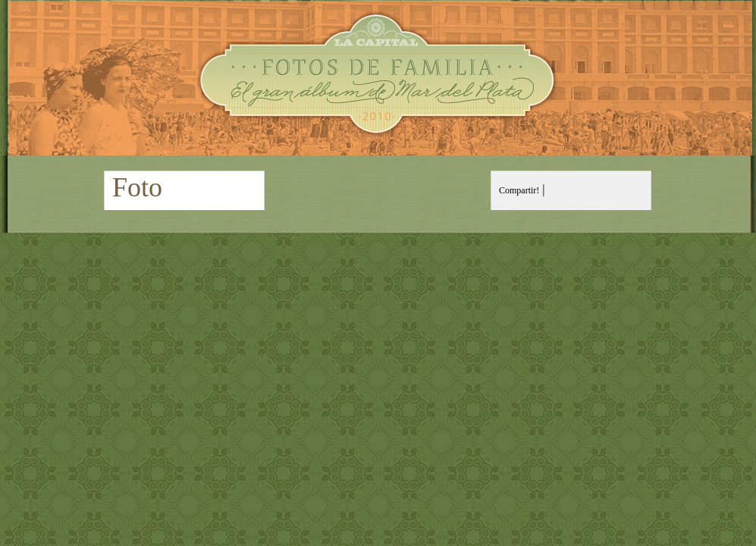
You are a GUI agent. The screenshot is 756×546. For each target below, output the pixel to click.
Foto (137, 187)
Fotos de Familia (378, 78)
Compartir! (519, 190)
